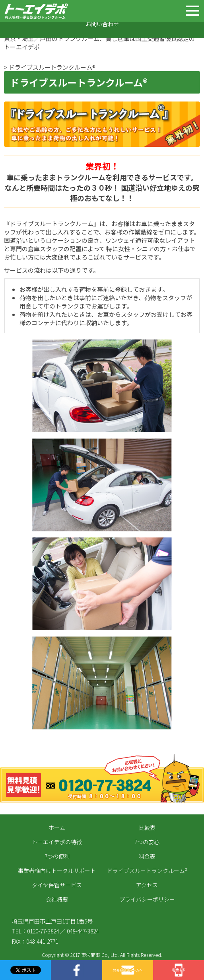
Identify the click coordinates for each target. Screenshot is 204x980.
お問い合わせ (102, 24)
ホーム (57, 828)
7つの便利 (57, 856)
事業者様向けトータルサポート (57, 871)
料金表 (147, 856)
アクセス (147, 885)
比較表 (147, 828)
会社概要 (57, 899)
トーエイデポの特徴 (57, 842)
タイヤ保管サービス (57, 885)
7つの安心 (147, 842)
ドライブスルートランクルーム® (147, 871)
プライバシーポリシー (147, 899)
